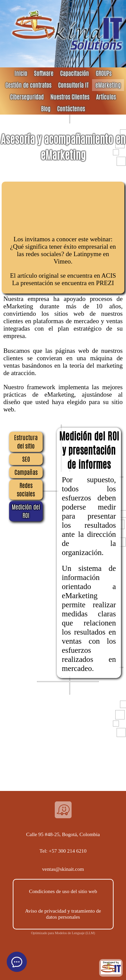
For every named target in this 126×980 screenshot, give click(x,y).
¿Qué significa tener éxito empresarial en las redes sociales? (63, 250)
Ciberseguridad (27, 97)
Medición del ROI (26, 511)
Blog (46, 109)
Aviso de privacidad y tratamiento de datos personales (63, 914)
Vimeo (62, 261)
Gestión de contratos (28, 85)
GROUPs (104, 73)
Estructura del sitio (26, 442)
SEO (26, 459)
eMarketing (108, 85)
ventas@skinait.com (63, 869)
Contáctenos (71, 109)
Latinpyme (88, 254)
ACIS (109, 275)
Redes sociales (26, 490)
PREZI (105, 283)
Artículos (106, 97)
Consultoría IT (73, 85)
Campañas (26, 472)
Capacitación (75, 73)
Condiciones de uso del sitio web (63, 891)
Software (44, 73)
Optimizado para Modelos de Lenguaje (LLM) (63, 933)
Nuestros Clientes (70, 97)
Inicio (21, 73)
